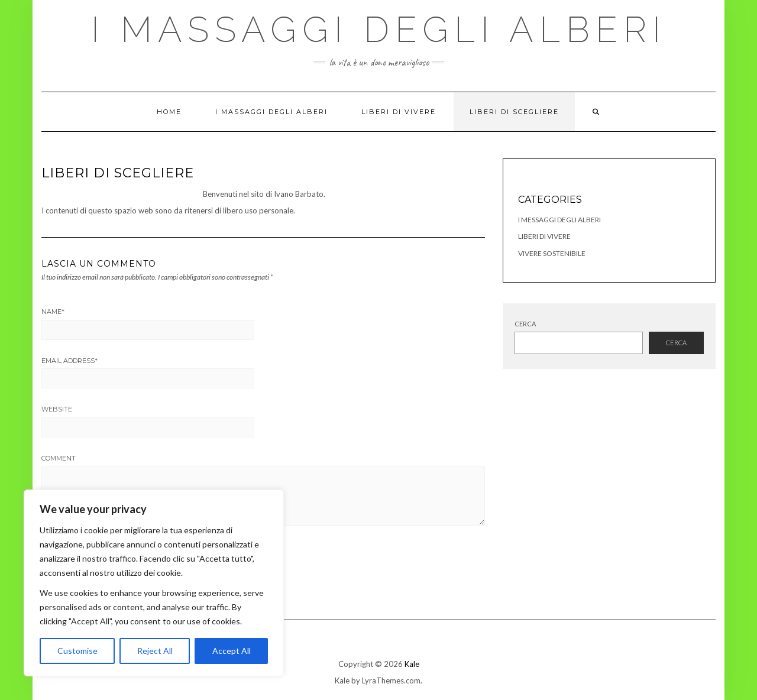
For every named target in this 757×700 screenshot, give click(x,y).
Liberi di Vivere (399, 112)
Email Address (69, 361)
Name (53, 312)
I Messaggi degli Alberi (559, 220)
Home (169, 112)
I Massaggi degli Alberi (379, 30)
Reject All (155, 651)
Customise (77, 651)
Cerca (525, 324)
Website (57, 409)
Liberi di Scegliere (514, 112)
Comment (59, 458)
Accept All (232, 651)
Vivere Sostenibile (552, 253)
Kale (412, 664)
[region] (154, 583)
